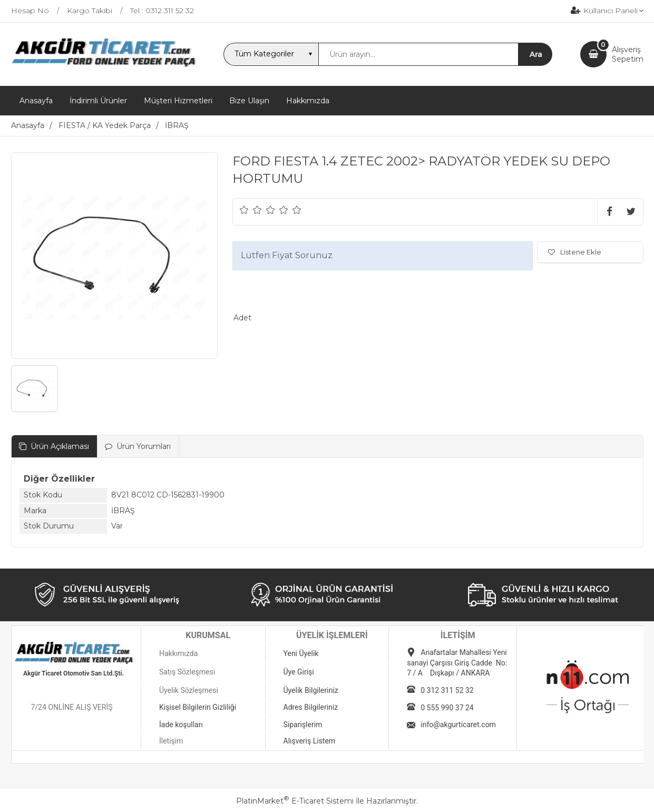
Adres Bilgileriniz (311, 707)
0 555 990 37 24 (447, 708)
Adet (242, 318)
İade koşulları (181, 725)
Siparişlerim (303, 725)
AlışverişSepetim (628, 54)
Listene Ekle (575, 252)
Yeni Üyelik (301, 653)
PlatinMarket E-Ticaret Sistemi (295, 801)
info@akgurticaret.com (458, 725)
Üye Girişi (299, 672)
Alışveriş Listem (310, 741)
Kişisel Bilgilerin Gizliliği (198, 707)
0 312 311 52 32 (447, 690)
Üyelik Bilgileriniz (311, 690)
